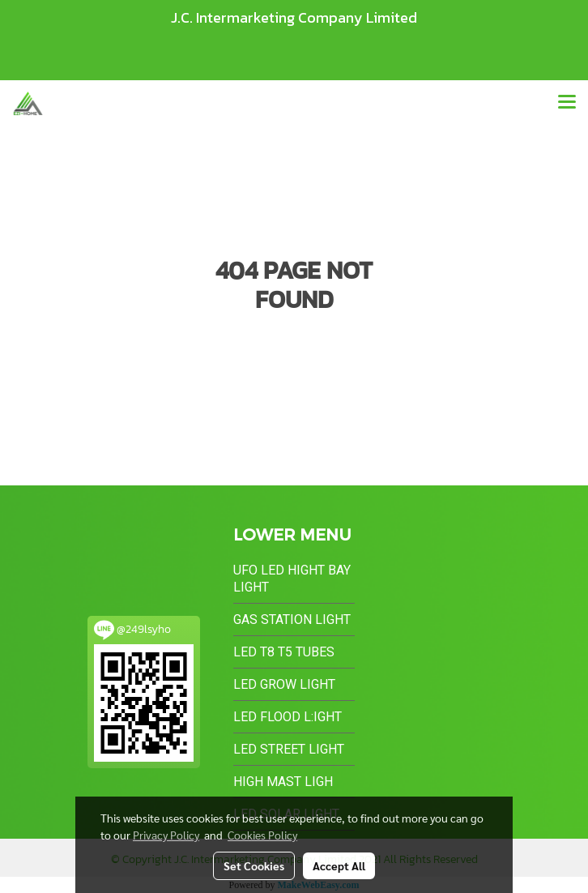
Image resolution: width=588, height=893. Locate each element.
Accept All (339, 865)
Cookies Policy (262, 835)
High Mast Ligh (283, 782)
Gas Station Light (292, 620)
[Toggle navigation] (567, 103)
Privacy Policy (166, 835)
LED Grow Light (284, 684)
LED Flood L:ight (288, 717)
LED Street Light (289, 749)
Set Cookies (254, 865)
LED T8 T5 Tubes (284, 652)
